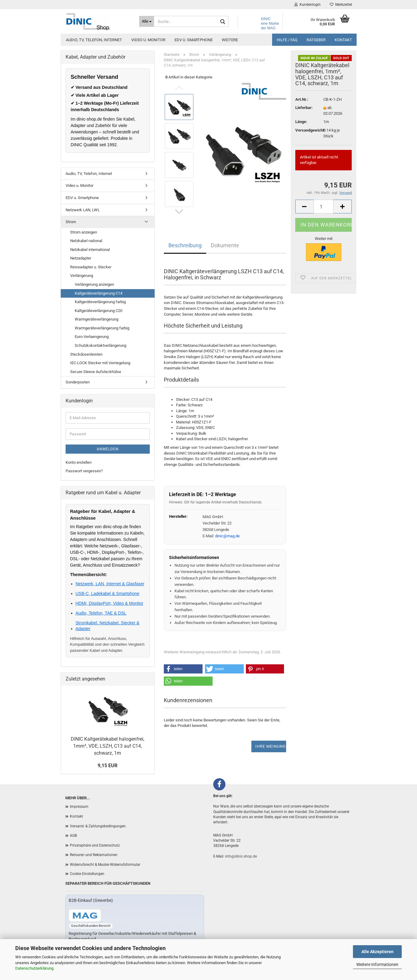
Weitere (230, 40)
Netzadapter (81, 258)
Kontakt (343, 40)
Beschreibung (185, 245)
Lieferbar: (304, 108)
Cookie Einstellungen (87, 874)
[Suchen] (223, 22)
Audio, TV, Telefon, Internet (94, 40)
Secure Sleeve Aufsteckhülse (96, 372)
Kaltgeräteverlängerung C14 (99, 293)
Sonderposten (78, 382)
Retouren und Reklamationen (94, 855)
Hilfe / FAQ (287, 40)
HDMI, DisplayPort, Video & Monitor (110, 603)
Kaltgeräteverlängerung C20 (99, 311)
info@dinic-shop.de (241, 856)
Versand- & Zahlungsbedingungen (98, 826)
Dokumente (225, 245)
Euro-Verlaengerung (92, 337)
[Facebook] (219, 784)
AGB (73, 836)
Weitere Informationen (377, 964)
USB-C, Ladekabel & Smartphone (108, 593)
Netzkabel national (86, 241)
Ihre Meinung (271, 746)
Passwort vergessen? (84, 471)
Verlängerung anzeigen (94, 284)
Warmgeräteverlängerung (97, 319)
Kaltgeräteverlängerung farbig (100, 302)
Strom (71, 222)
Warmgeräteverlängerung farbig (102, 328)
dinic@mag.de (227, 536)
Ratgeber (316, 40)
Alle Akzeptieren (377, 952)
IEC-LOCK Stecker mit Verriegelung (100, 363)
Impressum (79, 807)
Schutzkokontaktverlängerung (101, 345)
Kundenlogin (307, 5)
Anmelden (108, 449)
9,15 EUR (108, 766)
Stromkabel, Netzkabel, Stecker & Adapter (108, 626)
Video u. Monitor (148, 40)
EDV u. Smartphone (194, 40)
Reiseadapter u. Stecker (91, 267)
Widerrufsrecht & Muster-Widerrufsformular (105, 865)
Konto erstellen (79, 462)
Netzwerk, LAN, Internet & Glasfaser (110, 584)
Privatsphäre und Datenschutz (95, 845)
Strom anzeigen (84, 232)
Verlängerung (82, 276)
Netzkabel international (90, 250)
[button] (183, 669)
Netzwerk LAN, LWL (83, 210)
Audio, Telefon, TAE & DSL (101, 613)
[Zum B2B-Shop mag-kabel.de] (85, 915)
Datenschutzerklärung (34, 968)
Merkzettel (341, 5)
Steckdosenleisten (86, 354)
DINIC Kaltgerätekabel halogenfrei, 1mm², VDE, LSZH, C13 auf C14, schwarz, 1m (108, 746)
